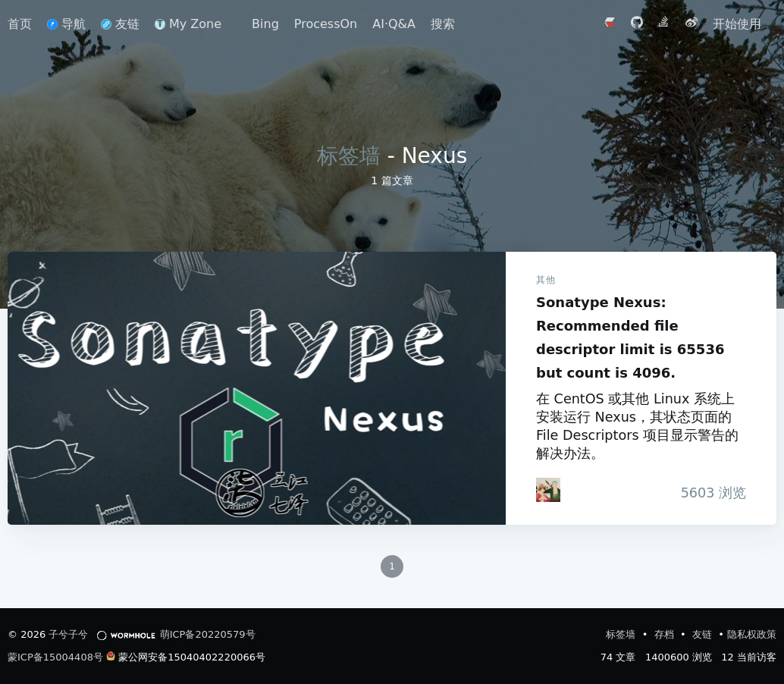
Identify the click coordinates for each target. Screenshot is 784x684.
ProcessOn (326, 24)
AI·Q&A (394, 24)
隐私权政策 (752, 634)
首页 (20, 24)
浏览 (709, 493)
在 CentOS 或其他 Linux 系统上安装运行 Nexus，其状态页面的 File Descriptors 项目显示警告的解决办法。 (637, 426)
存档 (666, 634)
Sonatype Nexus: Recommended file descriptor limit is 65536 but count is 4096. (257, 388)
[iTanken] (548, 490)
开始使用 (737, 24)
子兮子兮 (68, 634)
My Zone (188, 24)
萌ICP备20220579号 (208, 634)
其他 (546, 280)
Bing (265, 24)
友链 (120, 24)
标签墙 (349, 156)
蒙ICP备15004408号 (55, 657)
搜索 (443, 24)
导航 (66, 24)
